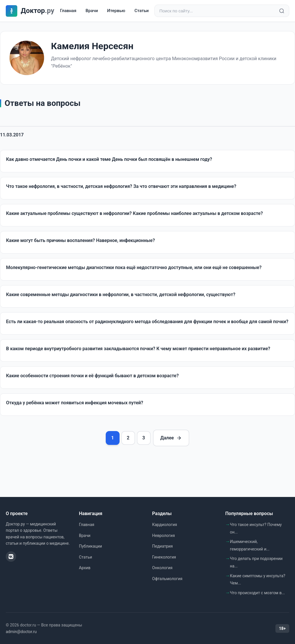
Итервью (116, 11)
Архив (85, 568)
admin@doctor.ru (21, 632)
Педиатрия (162, 546)
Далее (171, 438)
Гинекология (164, 557)
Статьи (142, 11)
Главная (68, 11)
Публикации (90, 546)
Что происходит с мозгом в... (257, 593)
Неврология (163, 536)
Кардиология (164, 525)
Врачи (92, 11)
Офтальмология (167, 579)
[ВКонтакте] (11, 557)
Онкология (162, 568)
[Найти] (282, 11)
